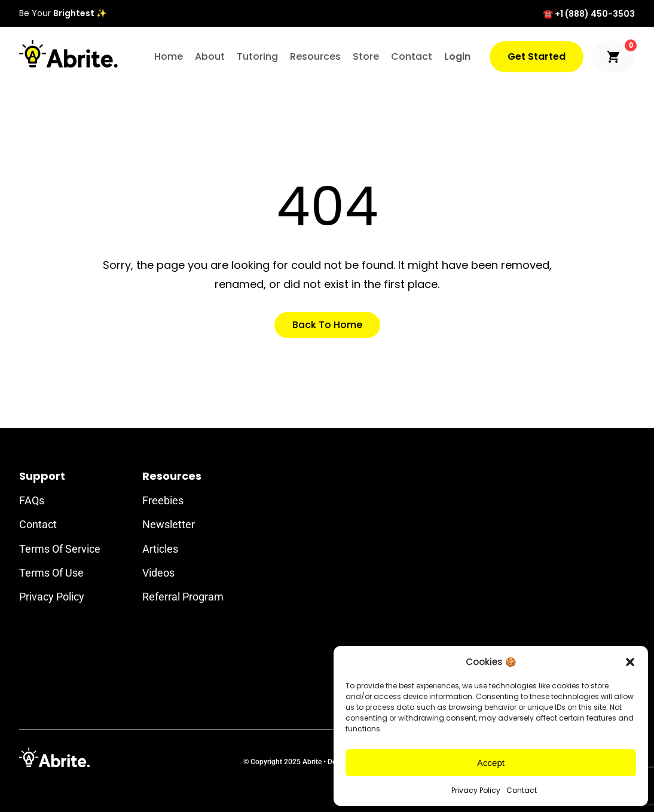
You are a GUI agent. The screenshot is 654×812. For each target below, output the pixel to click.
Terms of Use (51, 573)
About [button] (210, 56)
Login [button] (457, 56)
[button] (630, 662)
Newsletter (169, 524)
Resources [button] (315, 56)
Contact (522, 790)
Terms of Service (60, 549)
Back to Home (327, 325)
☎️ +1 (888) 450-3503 (589, 14)
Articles (160, 549)
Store (366, 56)
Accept (491, 763)
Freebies (163, 500)
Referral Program (183, 597)
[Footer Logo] (54, 757)
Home (169, 56)
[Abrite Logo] (68, 54)
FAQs (32, 500)
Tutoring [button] (257, 56)
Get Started (537, 56)
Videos (158, 573)
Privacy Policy (476, 790)
